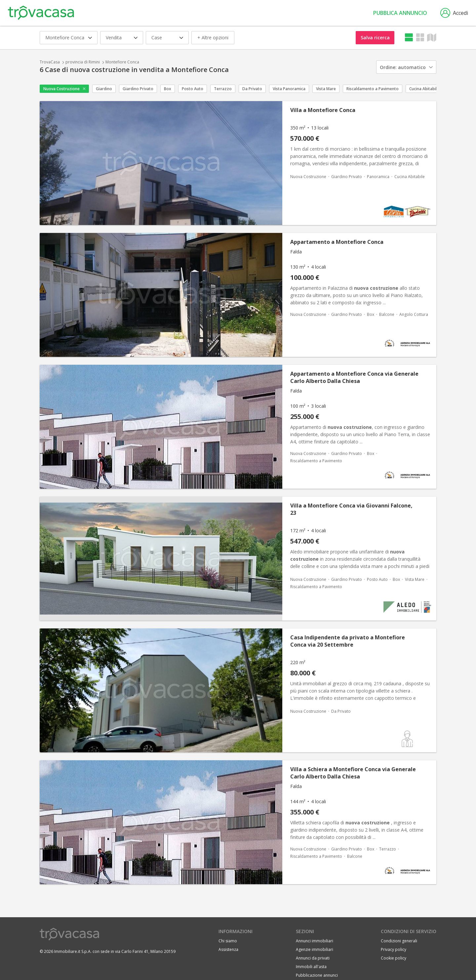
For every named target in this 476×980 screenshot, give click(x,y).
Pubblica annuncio (400, 13)
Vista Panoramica (289, 89)
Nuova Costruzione (61, 89)
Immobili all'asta (311, 967)
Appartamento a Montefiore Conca (337, 242)
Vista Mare (326, 89)
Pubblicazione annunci (317, 975)
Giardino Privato (138, 89)
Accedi (454, 13)
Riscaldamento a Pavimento (373, 89)
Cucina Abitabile (424, 89)
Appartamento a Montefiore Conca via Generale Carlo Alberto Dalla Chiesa (354, 377)
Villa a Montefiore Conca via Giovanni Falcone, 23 (351, 509)
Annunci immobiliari (315, 941)
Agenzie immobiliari (315, 949)
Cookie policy (394, 958)
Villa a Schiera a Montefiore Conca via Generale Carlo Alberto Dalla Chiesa (353, 773)
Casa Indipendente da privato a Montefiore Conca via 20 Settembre (348, 641)
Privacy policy (394, 949)
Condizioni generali (399, 941)
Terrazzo (223, 89)
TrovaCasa (50, 62)
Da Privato (252, 89)
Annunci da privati (313, 958)
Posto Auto (193, 89)
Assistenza (228, 949)
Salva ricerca (375, 38)
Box (168, 89)
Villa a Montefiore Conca (323, 110)
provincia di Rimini (83, 62)
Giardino (104, 89)
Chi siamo (228, 941)
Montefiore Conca (122, 62)
